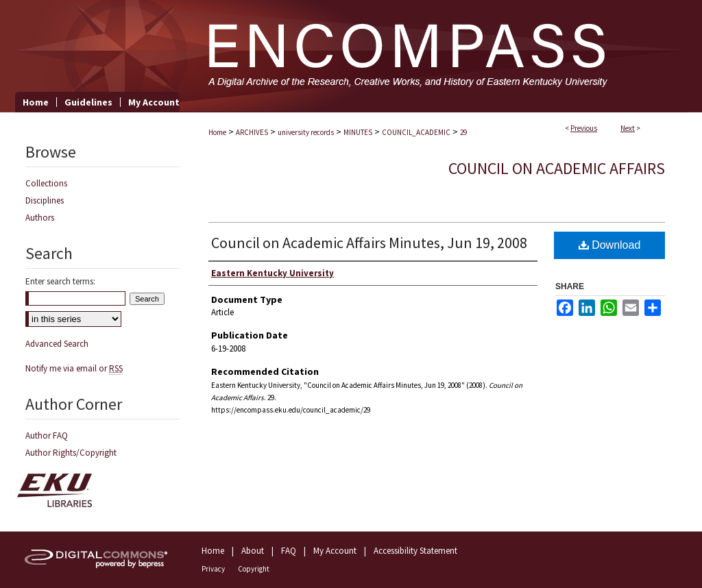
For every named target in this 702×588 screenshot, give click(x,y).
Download (610, 245)
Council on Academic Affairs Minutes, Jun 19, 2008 (369, 243)
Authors (40, 218)
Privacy (213, 569)
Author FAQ (47, 436)
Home (217, 132)
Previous (584, 128)
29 (463, 132)
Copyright (254, 569)
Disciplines (45, 200)
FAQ (289, 551)
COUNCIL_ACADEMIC (416, 132)
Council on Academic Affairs (557, 168)
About (253, 551)
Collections (46, 183)
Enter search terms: (60, 281)
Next (628, 128)
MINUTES (358, 132)
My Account (335, 551)
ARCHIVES (252, 132)
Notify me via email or (74, 368)
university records (306, 132)
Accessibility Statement (415, 551)
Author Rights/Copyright (71, 453)
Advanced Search (57, 344)
